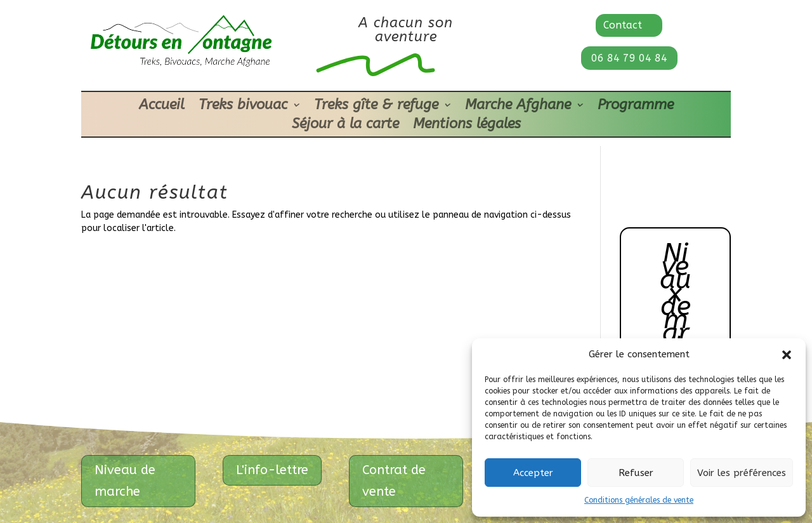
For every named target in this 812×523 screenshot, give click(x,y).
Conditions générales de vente (639, 500)
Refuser (636, 473)
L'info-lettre (272, 470)
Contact (623, 25)
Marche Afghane (518, 107)
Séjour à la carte (345, 126)
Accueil (162, 107)
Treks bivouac (243, 107)
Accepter (533, 473)
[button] (787, 355)
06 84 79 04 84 (629, 58)
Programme (636, 107)
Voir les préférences (742, 473)
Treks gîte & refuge (376, 107)
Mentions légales (467, 126)
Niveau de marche (125, 481)
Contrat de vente (394, 481)
